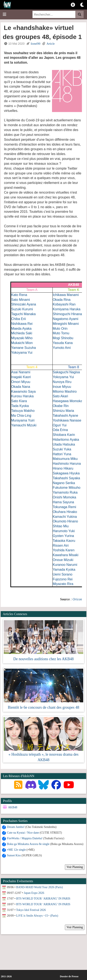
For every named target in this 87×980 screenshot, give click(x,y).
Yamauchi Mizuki (24, 425)
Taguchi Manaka (23, 314)
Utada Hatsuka (64, 444)
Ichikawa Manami (66, 295)
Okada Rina (62, 300)
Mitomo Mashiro (65, 392)
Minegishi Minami (66, 324)
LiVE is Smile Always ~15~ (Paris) (37, 916)
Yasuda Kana (63, 343)
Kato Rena (19, 295)
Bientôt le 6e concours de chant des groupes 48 (43, 707)
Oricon (77, 599)
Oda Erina (60, 430)
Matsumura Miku (65, 459)
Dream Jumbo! (16, 827)
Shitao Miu (61, 526)
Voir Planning (75, 867)
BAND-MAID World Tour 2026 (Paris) (39, 887)
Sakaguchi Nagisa (66, 372)
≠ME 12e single (16, 850)
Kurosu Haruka (22, 396)
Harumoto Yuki (64, 531)
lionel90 (36, 44)
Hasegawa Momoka (68, 401)
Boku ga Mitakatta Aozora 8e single (28, 844)
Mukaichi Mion (22, 343)
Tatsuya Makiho (23, 411)
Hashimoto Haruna (67, 464)
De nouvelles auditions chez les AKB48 (43, 659)
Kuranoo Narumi (65, 565)
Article (51, 44)
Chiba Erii (18, 319)
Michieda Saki (22, 333)
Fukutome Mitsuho (67, 488)
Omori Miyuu (21, 382)
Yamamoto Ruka (65, 492)
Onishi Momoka (64, 497)
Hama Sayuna (63, 502)
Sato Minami (21, 300)
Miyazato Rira (63, 584)
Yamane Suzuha (23, 348)
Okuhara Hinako (65, 512)
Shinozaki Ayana (24, 304)
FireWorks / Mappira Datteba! (25, 838)
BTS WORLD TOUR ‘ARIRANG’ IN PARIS (43, 899)
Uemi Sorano (62, 574)
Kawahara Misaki (66, 555)
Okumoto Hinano (65, 521)
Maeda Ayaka (21, 329)
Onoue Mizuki (63, 560)
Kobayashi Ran (64, 304)
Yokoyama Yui (22, 353)
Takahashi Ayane (65, 416)
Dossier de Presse (69, 976)
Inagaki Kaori (21, 377)
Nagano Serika (64, 483)
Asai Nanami (21, 372)
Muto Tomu (61, 333)
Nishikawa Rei (22, 324)
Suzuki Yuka (62, 449)
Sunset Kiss (14, 855)
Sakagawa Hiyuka (66, 473)
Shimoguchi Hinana (67, 314)
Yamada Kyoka (64, 570)
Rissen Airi (61, 546)
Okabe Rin (61, 406)
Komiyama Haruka (67, 309)
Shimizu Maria (63, 411)
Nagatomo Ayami (66, 319)
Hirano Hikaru (63, 468)
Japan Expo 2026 (34, 893)
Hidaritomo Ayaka (66, 440)
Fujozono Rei (63, 579)
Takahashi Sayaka (66, 478)
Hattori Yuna (62, 454)
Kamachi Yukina (65, 517)
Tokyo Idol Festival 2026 (31, 910)
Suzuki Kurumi (22, 309)
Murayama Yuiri (23, 420)
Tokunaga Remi (64, 507)
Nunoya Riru (62, 382)
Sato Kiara (19, 401)
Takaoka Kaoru (64, 541)
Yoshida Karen (64, 550)
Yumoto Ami (62, 348)
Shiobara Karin (64, 435)
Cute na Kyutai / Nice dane (23, 833)
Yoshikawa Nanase (67, 420)
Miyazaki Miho (22, 338)
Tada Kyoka (20, 406)
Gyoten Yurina (63, 536)
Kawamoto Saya (23, 392)
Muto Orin (60, 329)
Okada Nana (21, 387)
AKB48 (13, 807)
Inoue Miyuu (62, 387)
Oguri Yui (60, 425)
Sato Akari (60, 396)
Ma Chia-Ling (21, 416)
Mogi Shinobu (63, 338)
